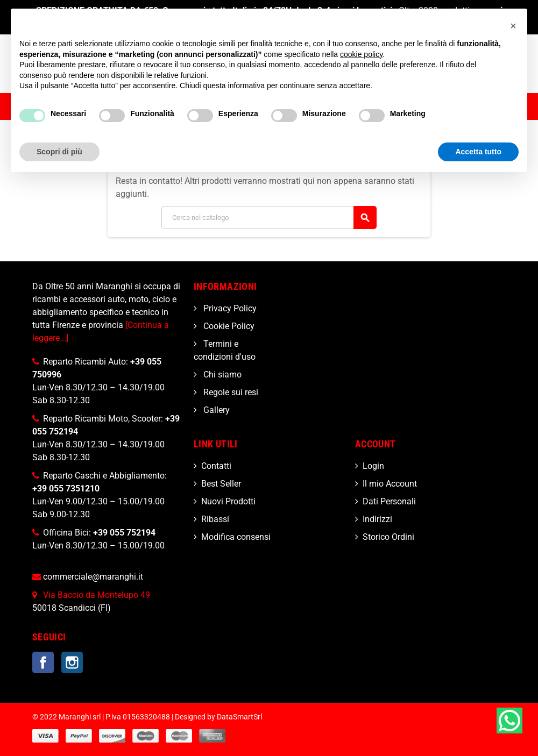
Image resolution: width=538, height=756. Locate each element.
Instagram (72, 662)
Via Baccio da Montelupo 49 (97, 595)
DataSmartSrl (239, 717)
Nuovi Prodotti (228, 501)
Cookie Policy (228, 326)
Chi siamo (221, 375)
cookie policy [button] (361, 54)
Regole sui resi (230, 392)
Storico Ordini (388, 537)
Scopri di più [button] (59, 152)
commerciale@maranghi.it (93, 577)
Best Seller (221, 484)
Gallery (215, 410)
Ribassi (215, 519)
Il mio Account (390, 484)
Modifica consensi (236, 537)
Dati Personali (389, 501)
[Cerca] (269, 217)
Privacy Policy (229, 308)
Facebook (43, 662)
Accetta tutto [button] (478, 152)
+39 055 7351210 (66, 488)
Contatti (216, 466)
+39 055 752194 (124, 533)
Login (373, 466)
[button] (513, 26)
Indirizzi (377, 519)
